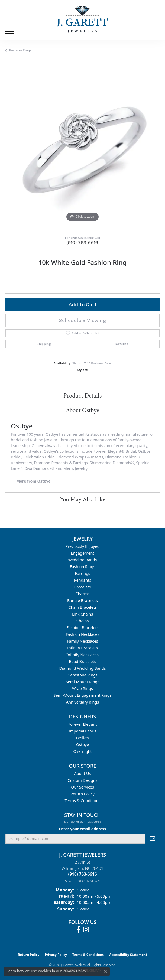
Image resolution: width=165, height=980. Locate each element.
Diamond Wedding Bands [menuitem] (82, 668)
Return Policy (82, 794)
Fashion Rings (20, 50)
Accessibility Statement (128, 955)
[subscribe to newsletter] (152, 839)
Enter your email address (82, 829)
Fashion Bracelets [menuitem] (82, 628)
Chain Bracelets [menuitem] (82, 607)
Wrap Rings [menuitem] (82, 688)
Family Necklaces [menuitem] (82, 641)
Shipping (44, 344)
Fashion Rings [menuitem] (83, 567)
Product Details (82, 396)
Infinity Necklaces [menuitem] (82, 655)
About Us (83, 774)
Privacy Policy (56, 955)
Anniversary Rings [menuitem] (82, 702)
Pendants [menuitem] (83, 580)
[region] (82, 146)
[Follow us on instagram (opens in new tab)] (86, 930)
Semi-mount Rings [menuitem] (83, 682)
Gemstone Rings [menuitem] (82, 675)
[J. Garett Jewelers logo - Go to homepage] (83, 19)
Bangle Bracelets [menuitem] (82, 600)
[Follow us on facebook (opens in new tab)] (78, 930)
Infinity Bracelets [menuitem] (82, 648)
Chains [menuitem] (83, 621)
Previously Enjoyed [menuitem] (83, 546)
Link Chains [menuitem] (82, 614)
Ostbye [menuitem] (82, 745)
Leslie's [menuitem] (83, 738)
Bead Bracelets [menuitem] (82, 661)
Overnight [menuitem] (82, 751)
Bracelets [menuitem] (82, 587)
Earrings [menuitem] (82, 573)
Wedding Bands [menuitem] (82, 560)
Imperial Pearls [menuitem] (83, 731)
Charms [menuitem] (82, 594)
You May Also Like (83, 500)
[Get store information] (82, 881)
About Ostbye (82, 411)
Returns (122, 344)
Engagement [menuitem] (82, 553)
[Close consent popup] (105, 971)
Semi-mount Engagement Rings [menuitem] (83, 695)
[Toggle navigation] (10, 32)
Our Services (82, 787)
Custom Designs (83, 780)
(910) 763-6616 (82, 243)
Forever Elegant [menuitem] (83, 724)
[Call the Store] (83, 874)
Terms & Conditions (82, 801)
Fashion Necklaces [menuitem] (83, 634)
